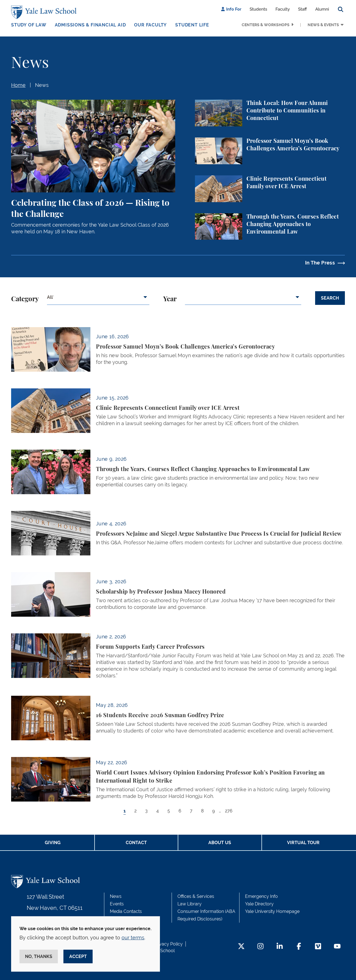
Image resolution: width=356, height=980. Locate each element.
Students (259, 9)
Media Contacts (126, 911)
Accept (78, 956)
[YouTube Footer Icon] (337, 947)
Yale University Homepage (272, 911)
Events (117, 904)
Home (18, 85)
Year (170, 299)
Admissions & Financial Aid (90, 25)
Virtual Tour (303, 843)
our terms (133, 938)
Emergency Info (261, 896)
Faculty (283, 9)
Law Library (190, 904)
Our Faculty (150, 25)
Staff (303, 9)
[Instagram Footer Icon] (260, 947)
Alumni (322, 9)
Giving (53, 843)
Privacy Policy (168, 944)
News (42, 85)
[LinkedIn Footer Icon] (280, 947)
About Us (220, 843)
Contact (136, 843)
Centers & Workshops (266, 25)
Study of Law (29, 25)
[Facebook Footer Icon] (299, 947)
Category (25, 299)
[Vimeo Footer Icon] (318, 947)
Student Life (192, 25)
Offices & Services (196, 896)
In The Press (320, 263)
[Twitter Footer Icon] (241, 947)
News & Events (323, 25)
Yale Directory (259, 904)
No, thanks (39, 956)
